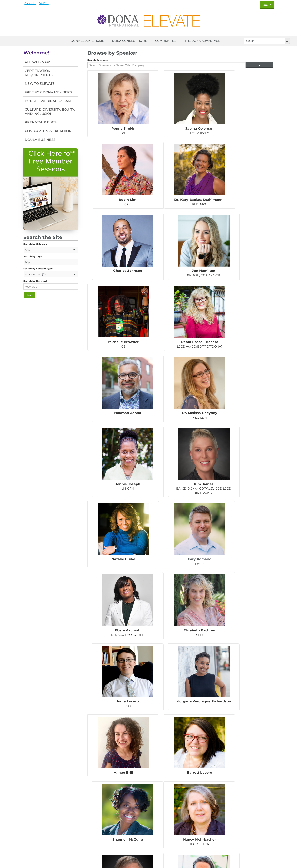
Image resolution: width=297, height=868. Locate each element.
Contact (163, 853)
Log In (266, 5)
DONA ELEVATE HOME (87, 41)
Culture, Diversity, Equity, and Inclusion (51, 112)
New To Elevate (41, 84)
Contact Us (31, 3)
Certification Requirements (40, 73)
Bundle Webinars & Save (50, 101)
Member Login (146, 853)
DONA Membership (248, 821)
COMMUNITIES (166, 41)
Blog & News (243, 830)
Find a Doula (243, 834)
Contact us (33, 826)
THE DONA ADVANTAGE (202, 41)
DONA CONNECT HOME (129, 41)
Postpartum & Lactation (49, 131)
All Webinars (39, 62)
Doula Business (41, 140)
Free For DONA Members (49, 92)
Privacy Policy (180, 853)
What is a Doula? (246, 817)
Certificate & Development (253, 826)
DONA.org (45, 3)
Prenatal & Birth (42, 122)
